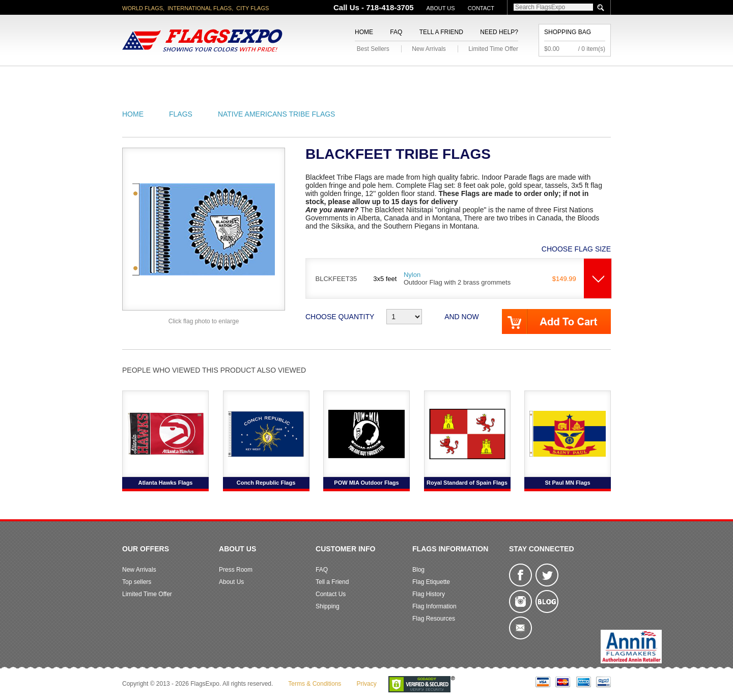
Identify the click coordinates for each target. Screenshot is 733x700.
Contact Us (331, 594)
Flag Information (434, 606)
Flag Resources (434, 619)
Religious (361, 78)
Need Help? (499, 32)
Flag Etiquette (431, 582)
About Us (441, 8)
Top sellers (137, 582)
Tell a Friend (441, 32)
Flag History (429, 594)
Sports (474, 78)
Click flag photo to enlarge (204, 321)
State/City (208, 78)
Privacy (366, 684)
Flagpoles (420, 78)
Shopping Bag (568, 32)
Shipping (328, 606)
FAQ (396, 32)
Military (307, 78)
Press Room (236, 570)
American (150, 78)
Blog (418, 570)
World (259, 78)
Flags (518, 78)
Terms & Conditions (315, 684)
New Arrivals (429, 49)
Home (364, 32)
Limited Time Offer (493, 49)
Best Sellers (373, 49)
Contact (481, 8)
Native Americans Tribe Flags (277, 114)
